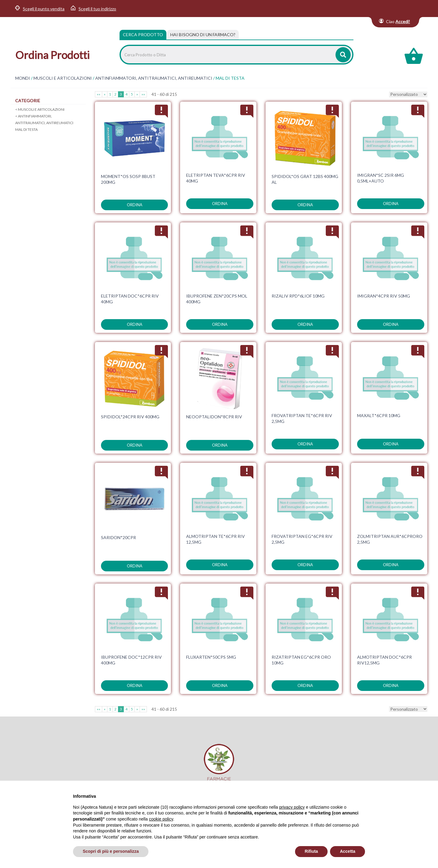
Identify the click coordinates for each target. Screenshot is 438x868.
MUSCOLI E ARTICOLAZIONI (63, 78)
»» (143, 94)
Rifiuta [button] (311, 851)
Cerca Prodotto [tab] (143, 35)
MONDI (23, 78)
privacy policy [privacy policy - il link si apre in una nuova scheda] (292, 807)
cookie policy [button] (161, 819)
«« (99, 94)
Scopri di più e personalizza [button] (111, 851)
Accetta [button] (348, 851)
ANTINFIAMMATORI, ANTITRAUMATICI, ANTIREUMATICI (154, 78)
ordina (135, 205)
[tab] (203, 35)
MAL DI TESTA (26, 129)
